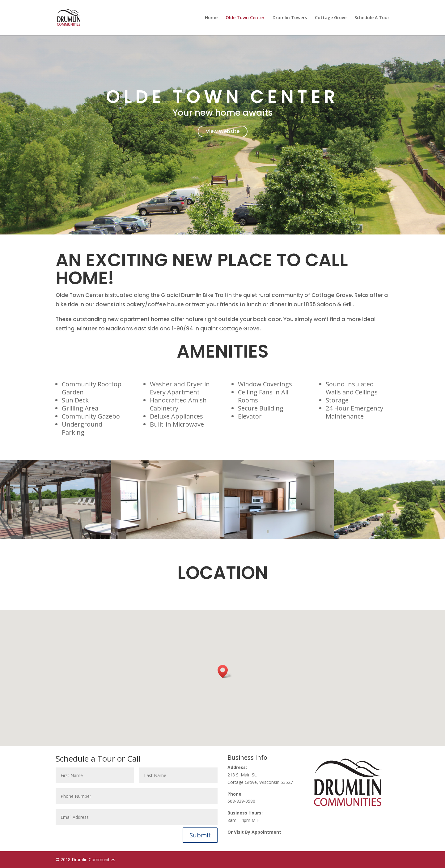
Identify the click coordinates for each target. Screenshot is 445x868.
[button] (225, 671)
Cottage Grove (331, 18)
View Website (223, 131)
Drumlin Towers (290, 18)
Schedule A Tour (372, 18)
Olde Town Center (245, 18)
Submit (200, 835)
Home (211, 18)
